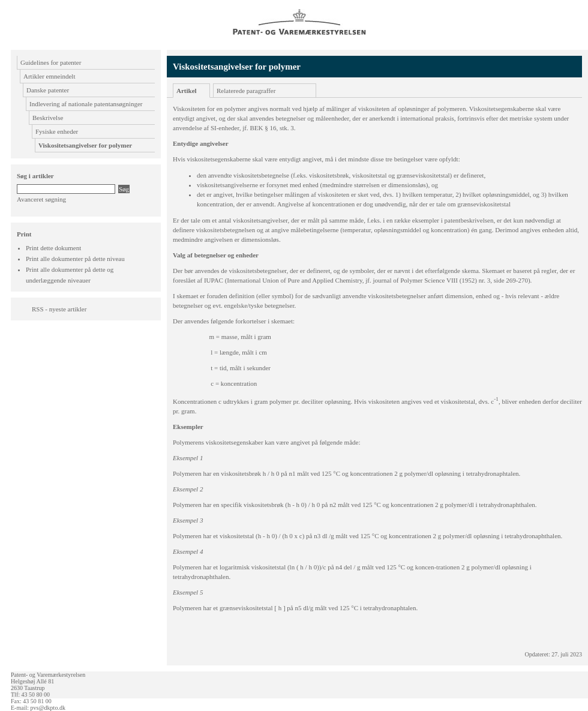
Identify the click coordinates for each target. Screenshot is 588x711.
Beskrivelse (48, 118)
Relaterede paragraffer (246, 91)
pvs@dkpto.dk (48, 708)
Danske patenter (48, 90)
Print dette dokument (53, 248)
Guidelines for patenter (51, 62)
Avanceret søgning (41, 199)
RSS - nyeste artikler (59, 309)
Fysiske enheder (57, 131)
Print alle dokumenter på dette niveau (75, 259)
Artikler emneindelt (49, 76)
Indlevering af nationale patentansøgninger (86, 104)
